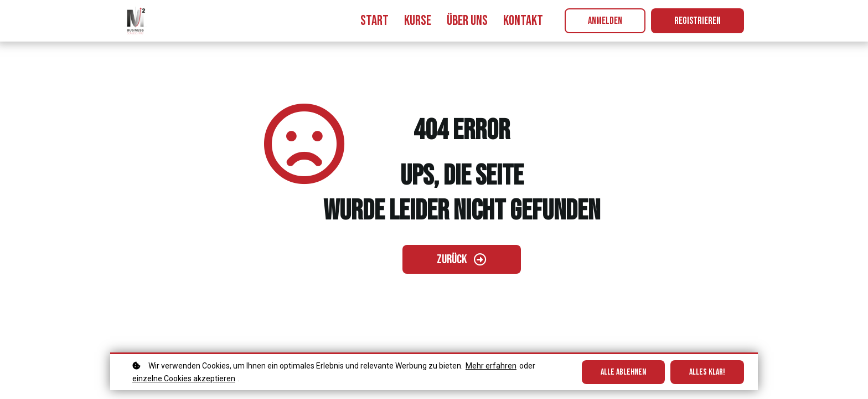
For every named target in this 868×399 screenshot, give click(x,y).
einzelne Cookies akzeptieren (184, 378)
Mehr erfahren (491, 366)
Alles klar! (707, 372)
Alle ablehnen (623, 372)
